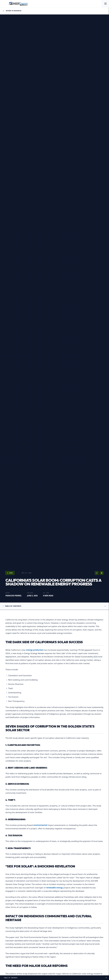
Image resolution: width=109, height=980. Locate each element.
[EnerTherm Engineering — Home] (18, 4)
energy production (35, 650)
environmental (40, 825)
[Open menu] (105, 4)
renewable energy (54, 888)
